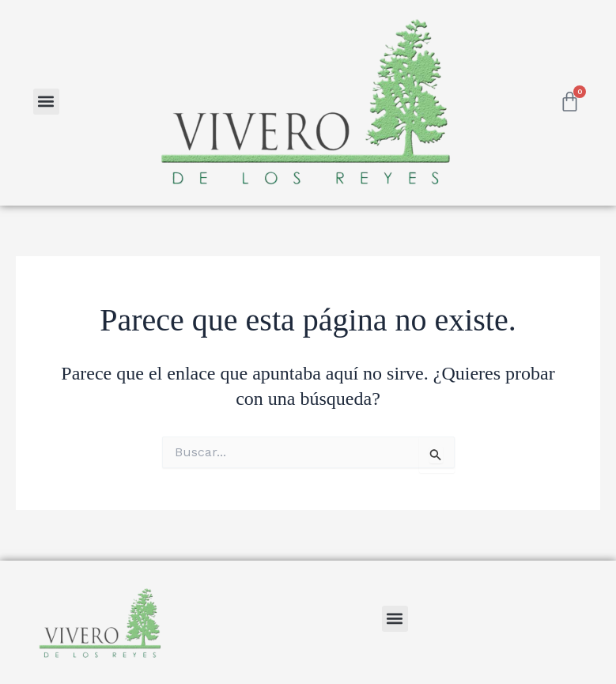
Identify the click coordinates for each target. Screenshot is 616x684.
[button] (46, 102)
